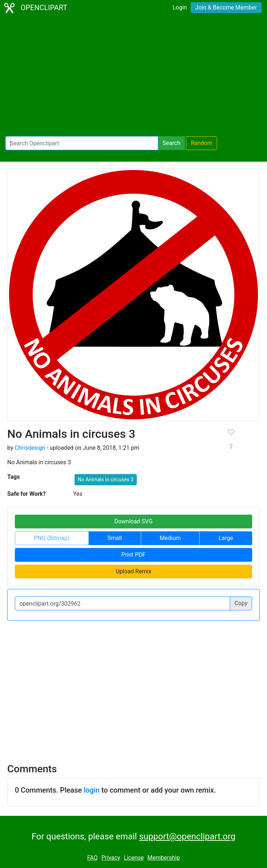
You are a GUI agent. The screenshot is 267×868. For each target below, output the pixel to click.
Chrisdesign (30, 448)
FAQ (92, 858)
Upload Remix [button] (133, 571)
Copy (241, 603)
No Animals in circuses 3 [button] (106, 479)
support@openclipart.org (187, 836)
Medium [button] (170, 538)
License (134, 858)
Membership (164, 858)
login (92, 790)
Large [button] (226, 538)
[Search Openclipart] (82, 143)
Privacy (111, 858)
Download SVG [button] (133, 521)
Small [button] (115, 538)
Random (202, 143)
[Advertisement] (133, 76)
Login (180, 7)
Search (171, 143)
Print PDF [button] (134, 555)
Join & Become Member (226, 7)
